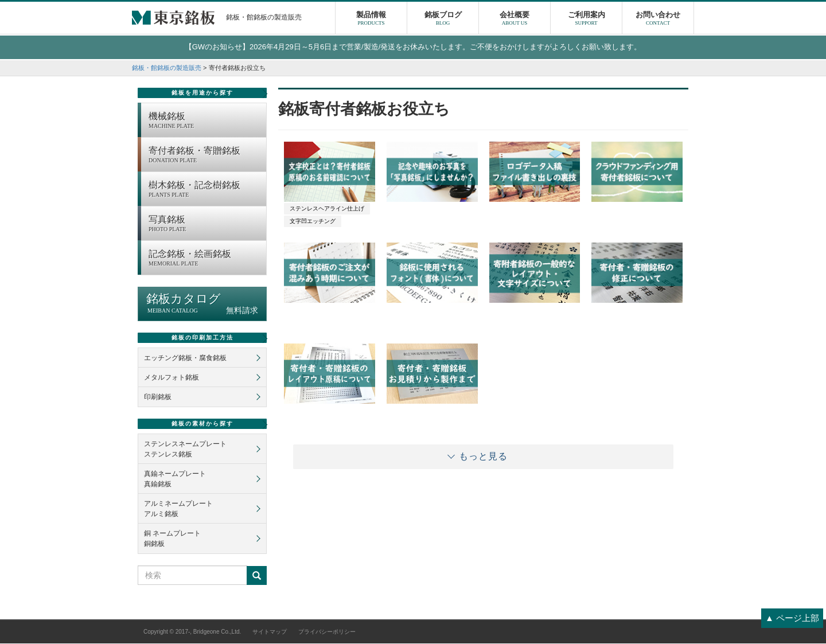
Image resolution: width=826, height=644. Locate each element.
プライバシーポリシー (327, 632)
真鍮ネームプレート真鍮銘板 (175, 479)
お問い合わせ (658, 20)
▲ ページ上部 (792, 618)
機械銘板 (204, 122)
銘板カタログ (202, 304)
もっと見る (483, 457)
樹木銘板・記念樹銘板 (204, 190)
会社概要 (515, 20)
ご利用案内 (586, 20)
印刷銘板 (158, 397)
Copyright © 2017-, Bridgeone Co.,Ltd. (192, 632)
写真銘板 (204, 225)
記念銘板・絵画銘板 (204, 259)
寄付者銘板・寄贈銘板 (204, 156)
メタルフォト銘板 (172, 378)
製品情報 (371, 20)
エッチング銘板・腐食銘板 (185, 358)
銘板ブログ (443, 20)
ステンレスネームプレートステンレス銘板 (185, 450)
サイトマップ (270, 632)
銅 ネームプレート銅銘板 (172, 539)
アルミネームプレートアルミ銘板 (178, 509)
